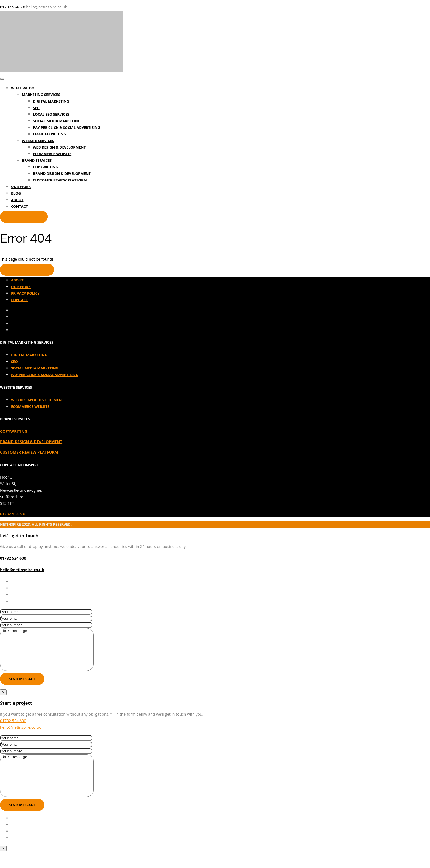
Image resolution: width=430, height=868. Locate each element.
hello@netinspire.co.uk (22, 570)
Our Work (21, 187)
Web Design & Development (59, 147)
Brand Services (37, 160)
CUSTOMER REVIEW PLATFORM (29, 452)
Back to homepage (27, 270)
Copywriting (46, 167)
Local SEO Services (51, 114)
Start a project (24, 217)
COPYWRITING (14, 431)
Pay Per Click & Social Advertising (67, 127)
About (17, 200)
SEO (36, 108)
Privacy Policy (25, 293)
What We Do (23, 88)
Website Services (38, 141)
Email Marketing (49, 134)
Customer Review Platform (60, 180)
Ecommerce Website (52, 154)
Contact (19, 206)
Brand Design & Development (62, 173)
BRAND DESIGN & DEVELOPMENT (31, 442)
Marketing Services (41, 95)
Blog (16, 193)
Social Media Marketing (57, 121)
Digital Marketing (51, 101)
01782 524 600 (13, 514)
